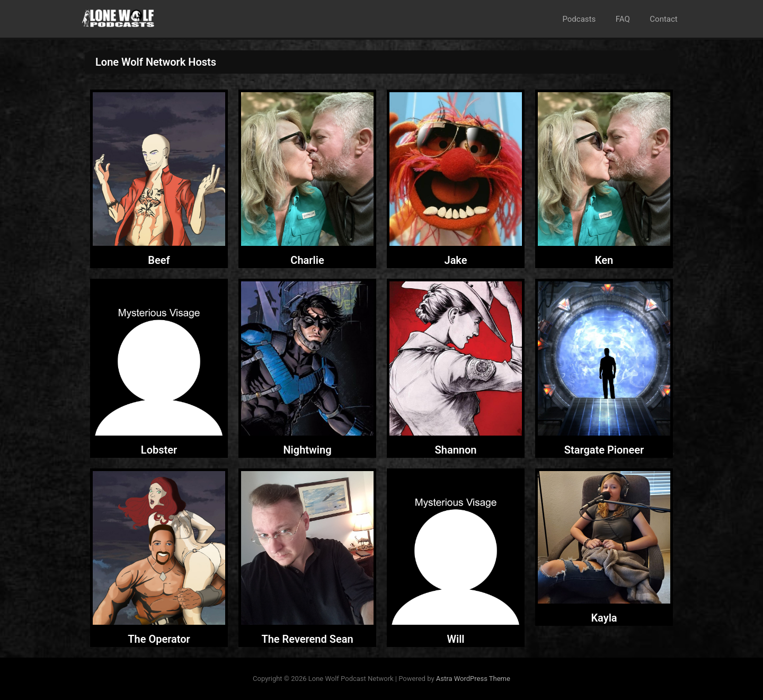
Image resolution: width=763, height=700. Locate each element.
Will (455, 639)
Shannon (456, 450)
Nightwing (307, 450)
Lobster (159, 450)
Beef (159, 260)
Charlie (307, 260)
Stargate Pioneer (604, 450)
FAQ (629, 19)
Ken (604, 260)
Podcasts (589, 19)
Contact (666, 19)
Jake (455, 260)
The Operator (159, 639)
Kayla (604, 618)
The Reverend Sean (307, 639)
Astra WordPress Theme (473, 679)
